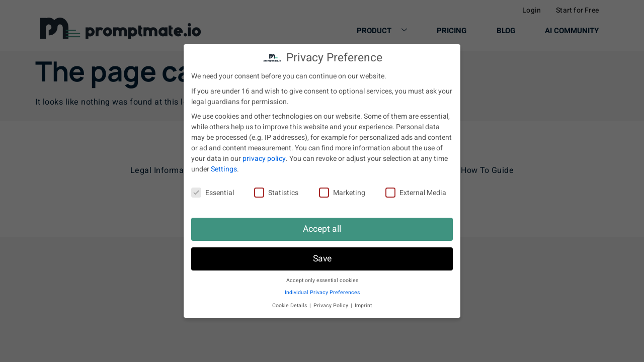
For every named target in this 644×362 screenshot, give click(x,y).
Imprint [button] (363, 305)
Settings (224, 169)
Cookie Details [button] (290, 305)
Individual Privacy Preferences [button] (322, 292)
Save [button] (322, 259)
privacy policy (264, 159)
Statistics (276, 193)
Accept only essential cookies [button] (322, 280)
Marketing (342, 193)
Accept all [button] (322, 229)
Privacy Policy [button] (332, 305)
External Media (416, 193)
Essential (213, 193)
